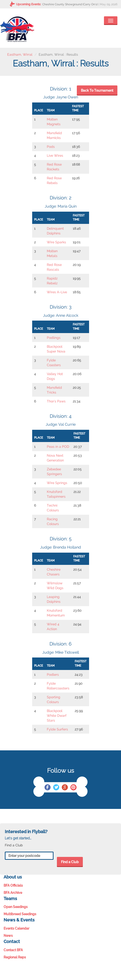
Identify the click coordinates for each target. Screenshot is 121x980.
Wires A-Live (57, 292)
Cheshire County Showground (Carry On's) (70, 4)
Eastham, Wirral (20, 54)
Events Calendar (16, 928)
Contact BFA (13, 950)
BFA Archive (13, 893)
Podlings (54, 338)
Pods (51, 147)
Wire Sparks (56, 242)
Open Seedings (16, 907)
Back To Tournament (97, 90)
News (8, 936)
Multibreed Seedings (20, 914)
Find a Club (70, 862)
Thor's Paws (56, 401)
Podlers (53, 675)
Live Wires (55, 155)
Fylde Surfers (57, 729)
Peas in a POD (58, 447)
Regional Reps (15, 957)
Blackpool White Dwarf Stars (57, 716)
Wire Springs (57, 483)
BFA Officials (13, 885)
